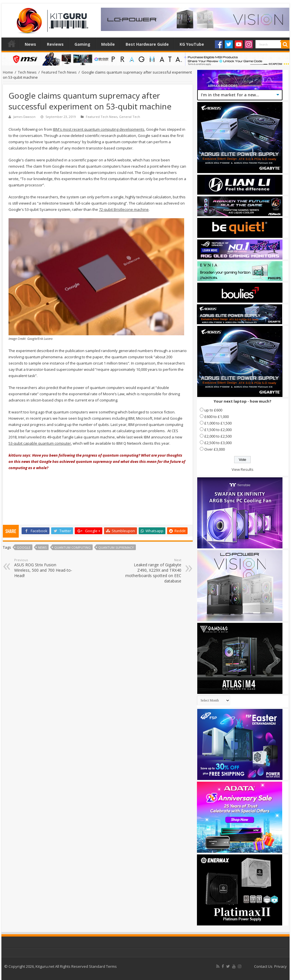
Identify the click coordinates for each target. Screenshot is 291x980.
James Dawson (24, 117)
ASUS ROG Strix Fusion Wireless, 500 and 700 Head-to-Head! (43, 568)
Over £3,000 (215, 449)
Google (24, 547)
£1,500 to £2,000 (218, 430)
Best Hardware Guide (147, 44)
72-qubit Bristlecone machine (124, 209)
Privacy (280, 966)
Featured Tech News (59, 72)
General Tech (130, 117)
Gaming (82, 44)
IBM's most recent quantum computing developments (99, 129)
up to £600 (213, 410)
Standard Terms (103, 966)
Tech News (27, 72)
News (30, 44)
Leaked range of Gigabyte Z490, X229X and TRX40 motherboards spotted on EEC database (152, 571)
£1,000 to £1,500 (218, 423)
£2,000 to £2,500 (218, 436)
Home (12, 43)
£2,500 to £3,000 (218, 443)
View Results (243, 469)
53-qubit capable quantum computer (40, 443)
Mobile (108, 44)
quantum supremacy (116, 547)
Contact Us (263, 966)
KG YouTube (192, 44)
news (42, 547)
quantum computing (72, 547)
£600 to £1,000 (217, 417)
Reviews (55, 44)
